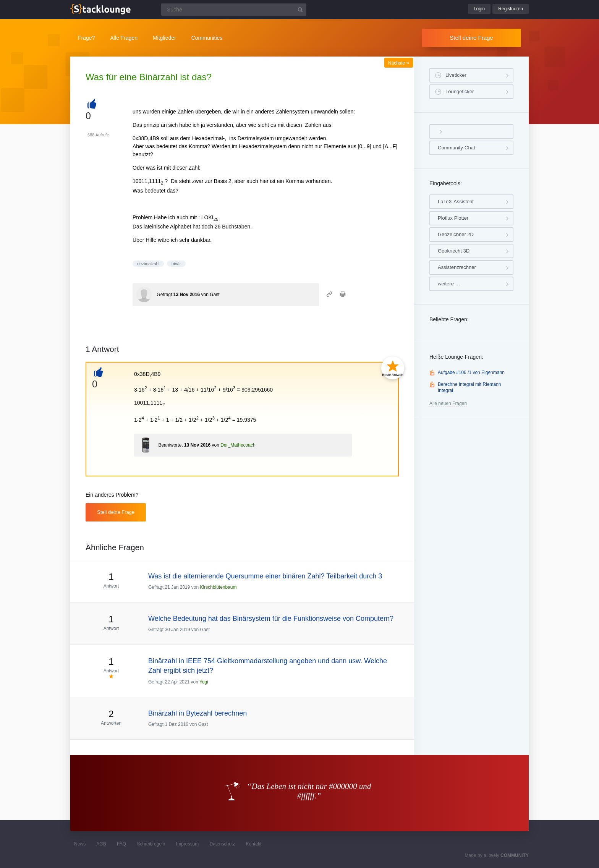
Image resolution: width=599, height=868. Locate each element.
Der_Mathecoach (238, 445)
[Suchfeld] (234, 10)
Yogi (204, 682)
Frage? (86, 38)
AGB (101, 844)
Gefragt (164, 295)
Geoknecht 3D (454, 251)
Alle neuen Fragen (448, 403)
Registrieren (511, 9)
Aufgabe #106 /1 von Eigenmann (471, 372)
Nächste (399, 63)
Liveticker (456, 75)
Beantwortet (170, 445)
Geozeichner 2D (456, 234)
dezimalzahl (148, 264)
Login (479, 9)
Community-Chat (457, 148)
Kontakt (254, 844)
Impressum (187, 844)
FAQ (121, 844)
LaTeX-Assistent (456, 202)
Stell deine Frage (471, 38)
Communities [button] (207, 38)
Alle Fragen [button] (124, 38)
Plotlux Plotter (453, 218)
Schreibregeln (151, 844)
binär (176, 264)
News (80, 844)
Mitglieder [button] (164, 38)
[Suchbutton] (300, 10)
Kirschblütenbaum (218, 587)
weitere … (449, 284)
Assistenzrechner (457, 267)
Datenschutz (222, 844)
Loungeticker (460, 91)
